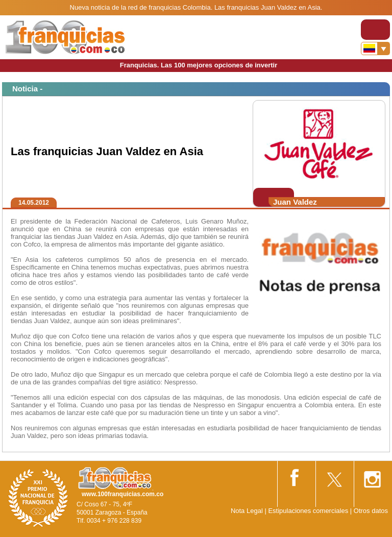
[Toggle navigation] (375, 30)
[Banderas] (375, 48)
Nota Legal (247, 511)
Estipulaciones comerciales (309, 511)
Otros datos (371, 511)
